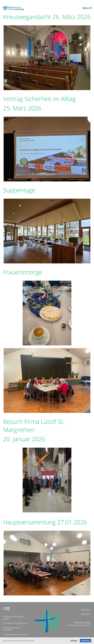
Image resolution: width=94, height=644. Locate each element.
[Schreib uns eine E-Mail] (8, 609)
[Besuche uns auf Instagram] (5, 609)
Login (28, 8)
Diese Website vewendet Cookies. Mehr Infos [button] (19, 641)
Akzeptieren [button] (85, 641)
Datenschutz (86, 614)
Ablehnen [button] (74, 641)
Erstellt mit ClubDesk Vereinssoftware (79, 625)
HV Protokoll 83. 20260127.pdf (15, 623)
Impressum (86, 610)
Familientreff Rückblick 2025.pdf (16, 634)
